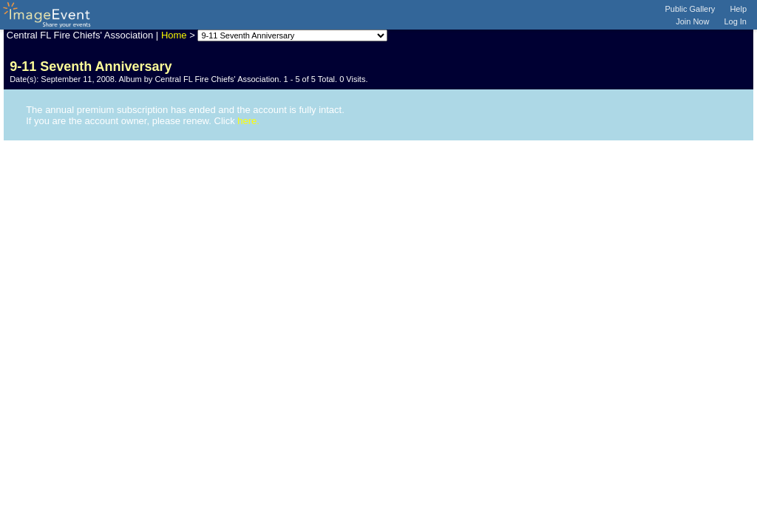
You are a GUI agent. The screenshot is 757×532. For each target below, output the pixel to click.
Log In (735, 21)
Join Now (692, 21)
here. (248, 121)
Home (174, 35)
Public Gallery (690, 9)
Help (738, 9)
